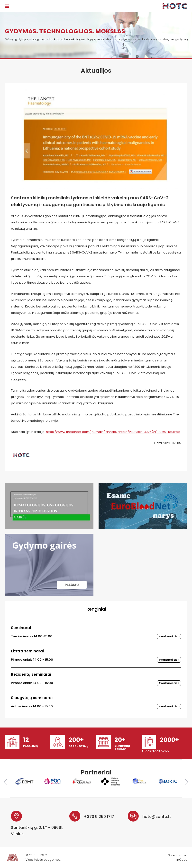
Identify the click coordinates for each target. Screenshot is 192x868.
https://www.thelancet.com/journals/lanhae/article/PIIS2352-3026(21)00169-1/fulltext (113, 432)
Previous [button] (6, 782)
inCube (182, 860)
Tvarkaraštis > (169, 636)
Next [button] (186, 782)
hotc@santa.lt (157, 817)
